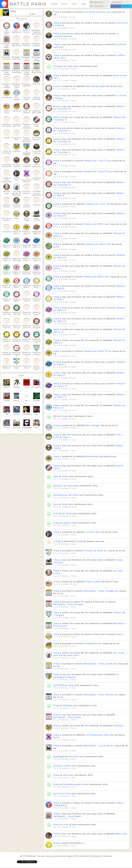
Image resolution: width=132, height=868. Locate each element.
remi (65, 775)
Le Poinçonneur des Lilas (100, 735)
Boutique (108, 856)
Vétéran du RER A (94, 224)
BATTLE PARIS (28, 4)
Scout (120, 634)
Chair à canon (93, 582)
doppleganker (61, 756)
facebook (116, 6)
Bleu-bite (121, 834)
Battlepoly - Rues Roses (67, 717)
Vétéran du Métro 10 (96, 351)
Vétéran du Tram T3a (96, 171)
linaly (13, 11)
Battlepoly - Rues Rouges (68, 604)
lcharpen (58, 66)
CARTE (54, 4)
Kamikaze (118, 726)
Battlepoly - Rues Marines (99, 695)
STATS (64, 4)
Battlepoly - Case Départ (68, 816)
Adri (56, 416)
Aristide (58, 513)
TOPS (74, 4)
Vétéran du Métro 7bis (98, 244)
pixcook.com (61, 856)
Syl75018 (59, 685)
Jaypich (67, 523)
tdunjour (58, 486)
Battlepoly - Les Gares (97, 746)
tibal (56, 476)
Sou (56, 504)
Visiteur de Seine (94, 551)
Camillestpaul (61, 495)
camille (67, 766)
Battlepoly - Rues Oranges (99, 591)
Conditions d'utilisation (90, 856)
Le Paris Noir (93, 532)
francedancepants (73, 784)
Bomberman (92, 456)
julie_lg (67, 824)
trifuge (57, 541)
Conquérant (91, 643)
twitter (127, 6)
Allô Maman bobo (96, 86)
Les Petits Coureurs (95, 12)
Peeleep (67, 705)
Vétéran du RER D (95, 277)
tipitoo (57, 794)
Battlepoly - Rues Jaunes (99, 664)
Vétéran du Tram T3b (98, 204)
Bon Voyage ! (93, 425)
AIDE (84, 4)
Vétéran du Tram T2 (96, 161)
